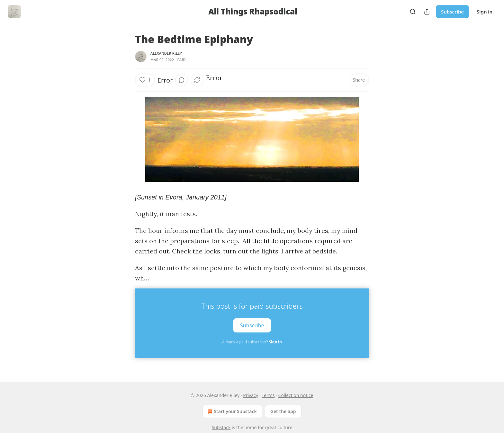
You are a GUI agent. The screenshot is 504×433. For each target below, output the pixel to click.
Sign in (485, 12)
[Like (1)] (145, 80)
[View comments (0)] (182, 80)
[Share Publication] (427, 12)
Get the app (283, 411)
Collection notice (296, 395)
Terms (268, 395)
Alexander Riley (166, 53)
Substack (221, 427)
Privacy (251, 395)
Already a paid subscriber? (252, 342)
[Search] (413, 12)
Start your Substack (232, 411)
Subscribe (452, 12)
